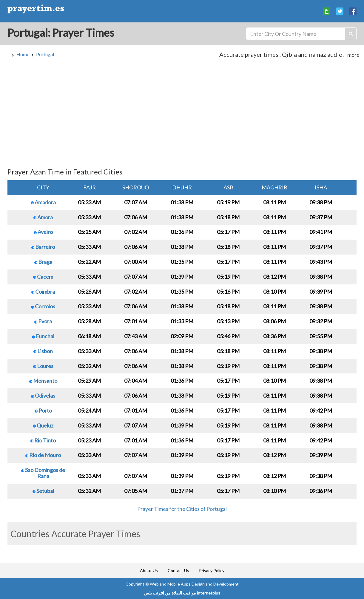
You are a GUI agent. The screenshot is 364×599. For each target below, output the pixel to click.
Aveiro (43, 232)
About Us (149, 570)
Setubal (43, 491)
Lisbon (43, 351)
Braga (43, 262)
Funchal (43, 336)
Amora (43, 217)
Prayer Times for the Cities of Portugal (182, 509)
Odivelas (43, 396)
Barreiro (43, 247)
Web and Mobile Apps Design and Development (194, 584)
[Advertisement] (182, 116)
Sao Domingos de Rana (43, 473)
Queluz (43, 425)
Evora (43, 321)
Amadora (43, 202)
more (353, 55)
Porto (43, 410)
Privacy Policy (212, 570)
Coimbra (43, 292)
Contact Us (178, 570)
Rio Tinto (43, 440)
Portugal (45, 54)
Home (23, 54)
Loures (43, 366)
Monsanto (43, 381)
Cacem (43, 277)
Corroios (43, 306)
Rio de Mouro (43, 455)
